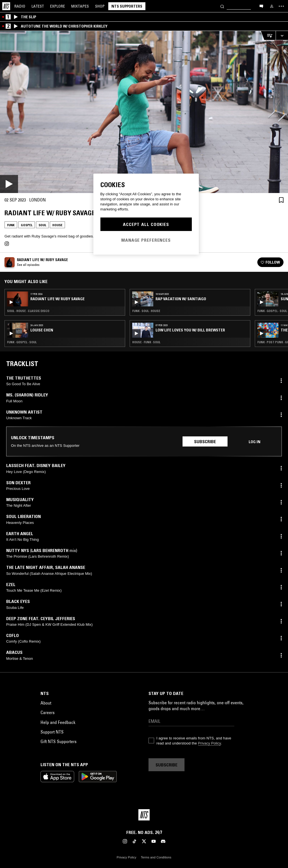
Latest (38, 6)
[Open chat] (261, 6)
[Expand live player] (282, 36)
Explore (58, 6)
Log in (255, 442)
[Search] (222, 6)
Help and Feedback (58, 722)
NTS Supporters (127, 6)
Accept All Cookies (146, 224)
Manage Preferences (146, 240)
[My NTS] (272, 6)
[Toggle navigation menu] (281, 6)
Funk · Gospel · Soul (22, 342)
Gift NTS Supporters (58, 741)
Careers (48, 712)
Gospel (27, 225)
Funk (11, 225)
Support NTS (52, 732)
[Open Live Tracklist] (268, 36)
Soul (42, 225)
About (46, 703)
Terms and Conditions (156, 857)
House (57, 225)
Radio (20, 6)
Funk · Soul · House (146, 311)
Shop (100, 6)
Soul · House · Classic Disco (28, 311)
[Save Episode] (281, 200)
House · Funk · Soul (146, 342)
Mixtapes (80, 6)
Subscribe (205, 441)
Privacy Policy (209, 743)
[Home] (6, 6)
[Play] (144, 112)
